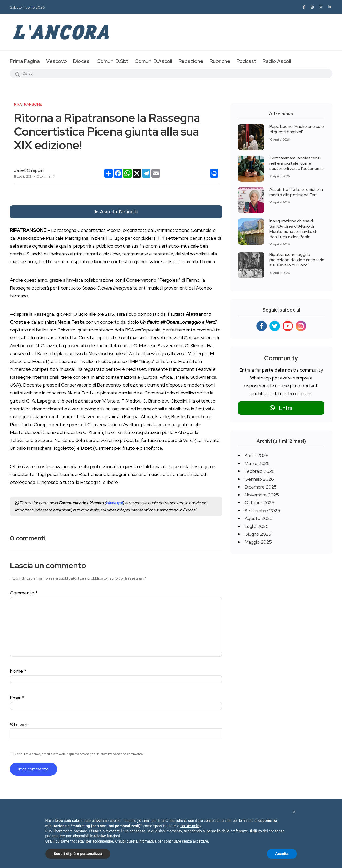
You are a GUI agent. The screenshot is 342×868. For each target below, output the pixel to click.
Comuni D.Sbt (113, 61)
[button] (294, 812)
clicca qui (114, 503)
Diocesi (82, 61)
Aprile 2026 (256, 455)
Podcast (246, 61)
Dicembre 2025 (261, 487)
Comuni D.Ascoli (153, 61)
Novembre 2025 (262, 495)
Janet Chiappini (29, 170)
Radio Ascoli (277, 61)
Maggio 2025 (258, 542)
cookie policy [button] (191, 826)
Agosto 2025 (259, 518)
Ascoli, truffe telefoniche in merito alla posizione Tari (296, 192)
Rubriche (220, 61)
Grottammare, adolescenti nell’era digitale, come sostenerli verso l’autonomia (297, 163)
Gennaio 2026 (259, 479)
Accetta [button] (282, 854)
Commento (24, 593)
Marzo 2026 (257, 463)
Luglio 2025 (257, 526)
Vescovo (56, 61)
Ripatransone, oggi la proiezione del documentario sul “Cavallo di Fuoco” (297, 260)
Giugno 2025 (258, 534)
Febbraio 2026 (260, 471)
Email (17, 698)
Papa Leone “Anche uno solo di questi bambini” (297, 129)
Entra (281, 408)
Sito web (19, 724)
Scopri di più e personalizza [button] (78, 854)
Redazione (191, 61)
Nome (18, 671)
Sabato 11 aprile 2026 (27, 7)
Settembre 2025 (262, 510)
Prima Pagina (25, 61)
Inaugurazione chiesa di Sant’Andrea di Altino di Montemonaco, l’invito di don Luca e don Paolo (293, 229)
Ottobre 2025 (259, 503)
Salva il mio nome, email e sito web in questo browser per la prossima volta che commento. (79, 754)
